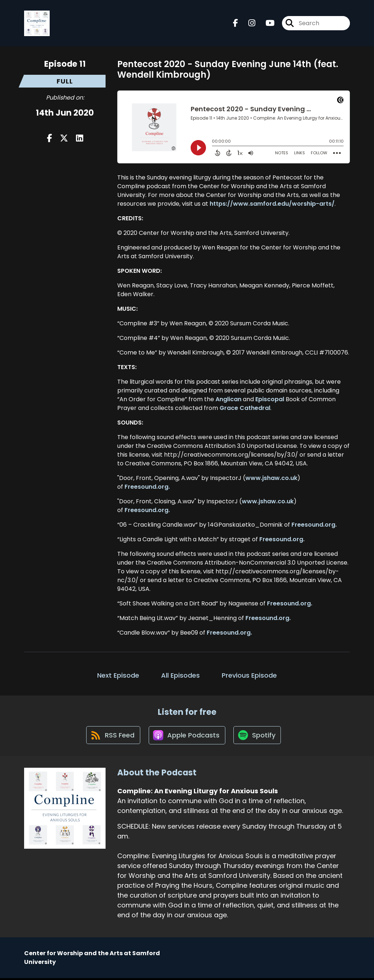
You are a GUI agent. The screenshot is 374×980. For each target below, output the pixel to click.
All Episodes (180, 675)
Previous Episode (249, 675)
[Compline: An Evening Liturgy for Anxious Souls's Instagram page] (247, 24)
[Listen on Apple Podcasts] (187, 736)
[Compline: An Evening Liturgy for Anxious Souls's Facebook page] (236, 24)
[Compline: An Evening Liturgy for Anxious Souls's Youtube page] (266, 24)
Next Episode (118, 675)
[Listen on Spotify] (258, 737)
